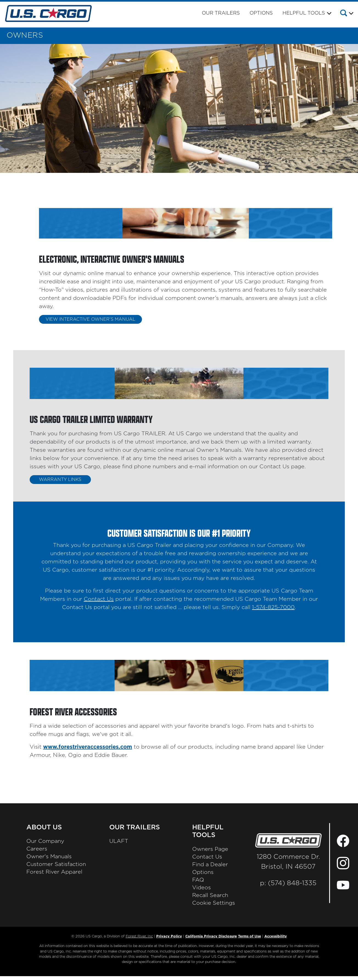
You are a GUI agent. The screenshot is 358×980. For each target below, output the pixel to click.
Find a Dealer (210, 865)
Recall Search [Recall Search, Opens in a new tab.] (210, 895)
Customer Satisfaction (56, 864)
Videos (202, 888)
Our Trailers (221, 13)
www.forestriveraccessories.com (88, 747)
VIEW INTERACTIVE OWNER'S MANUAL (90, 319)
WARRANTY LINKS (60, 480)
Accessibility (276, 936)
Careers (37, 849)
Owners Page (210, 849)
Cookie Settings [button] (214, 903)
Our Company (45, 841)
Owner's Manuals (49, 857)
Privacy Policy (169, 936)
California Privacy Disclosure (211, 936)
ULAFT (119, 841)
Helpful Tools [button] (304, 13)
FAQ (198, 880)
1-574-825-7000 (273, 612)
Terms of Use (250, 936)
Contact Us (99, 603)
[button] (346, 14)
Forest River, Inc (139, 936)
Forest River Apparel (54, 872)
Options (261, 13)
